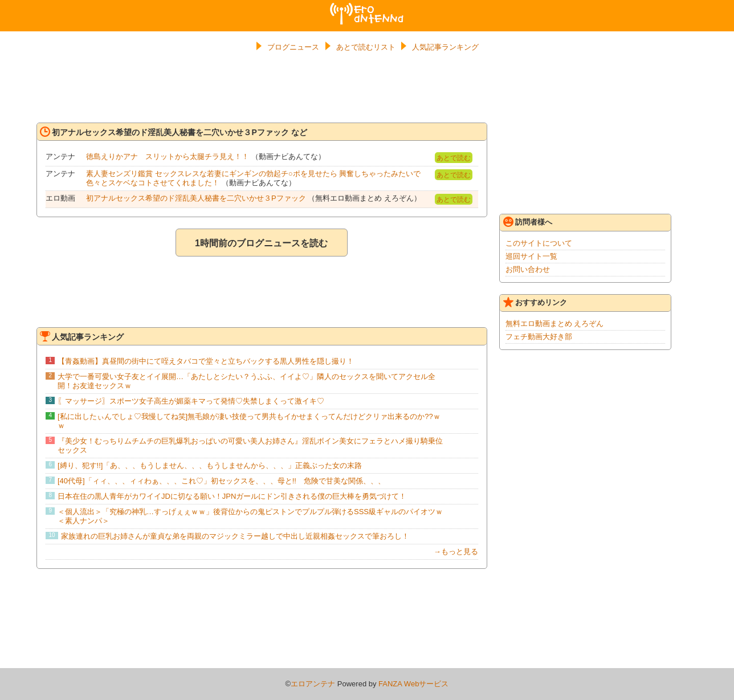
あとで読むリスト (366, 47)
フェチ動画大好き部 (539, 337)
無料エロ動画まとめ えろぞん (555, 323)
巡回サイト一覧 (531, 256)
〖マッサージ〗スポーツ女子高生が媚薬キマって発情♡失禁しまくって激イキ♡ (191, 401)
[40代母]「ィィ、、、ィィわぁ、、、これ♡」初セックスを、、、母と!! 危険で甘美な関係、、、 (221, 481)
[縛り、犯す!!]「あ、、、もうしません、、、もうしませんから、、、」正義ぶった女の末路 (210, 465)
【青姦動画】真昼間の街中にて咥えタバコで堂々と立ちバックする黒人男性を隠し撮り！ (206, 361)
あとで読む (454, 158)
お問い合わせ (528, 269)
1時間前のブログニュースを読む (261, 243)
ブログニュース (293, 47)
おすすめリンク (535, 302)
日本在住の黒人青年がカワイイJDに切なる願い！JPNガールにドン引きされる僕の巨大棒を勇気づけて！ (232, 496)
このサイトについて (539, 243)
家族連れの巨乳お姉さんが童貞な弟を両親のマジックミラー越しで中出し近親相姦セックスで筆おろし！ (235, 536)
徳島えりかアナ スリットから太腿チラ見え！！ (168, 156)
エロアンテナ (367, 7)
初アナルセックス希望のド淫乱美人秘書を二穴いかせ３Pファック (196, 198)
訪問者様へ (528, 222)
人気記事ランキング (445, 47)
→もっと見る (456, 552)
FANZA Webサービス (413, 684)
